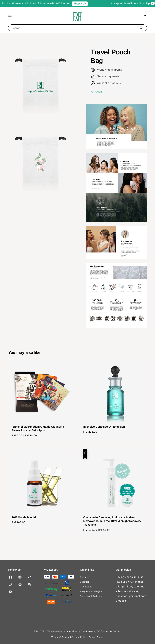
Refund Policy (96, 637)
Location (85, 582)
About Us (85, 577)
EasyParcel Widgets (91, 591)
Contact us (86, 587)
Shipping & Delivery (91, 596)
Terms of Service (60, 637)
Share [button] (96, 92)
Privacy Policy (79, 637)
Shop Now (81, 4)
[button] (10, 17)
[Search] (141, 28)
